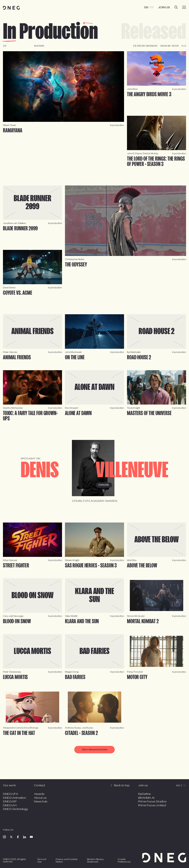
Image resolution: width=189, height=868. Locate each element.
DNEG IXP (10, 802)
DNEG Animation (14, 798)
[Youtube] (31, 837)
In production (50, 32)
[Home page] (11, 8)
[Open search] (176, 8)
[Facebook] (18, 837)
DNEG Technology (16, 809)
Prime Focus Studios (152, 802)
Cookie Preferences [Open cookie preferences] (124, 861)
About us (40, 798)
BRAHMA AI (146, 798)
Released (154, 32)
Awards (39, 794)
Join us (164, 8)
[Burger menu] (184, 7)
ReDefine (144, 794)
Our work (9, 786)
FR (152, 8)
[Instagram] (4, 837)
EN (146, 8)
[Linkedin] (25, 837)
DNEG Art (10, 806)
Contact (40, 786)
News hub (41, 802)
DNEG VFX (10, 794)
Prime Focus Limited (152, 806)
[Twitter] (11, 837)
